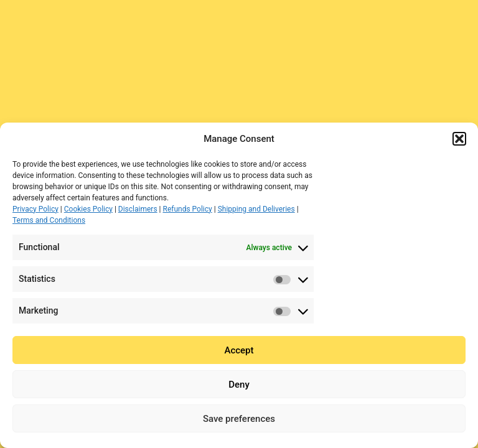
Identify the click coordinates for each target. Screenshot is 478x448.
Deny (239, 385)
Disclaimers (138, 209)
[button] (459, 139)
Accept (239, 350)
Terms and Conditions (49, 220)
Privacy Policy (35, 209)
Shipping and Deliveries (256, 209)
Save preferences (239, 419)
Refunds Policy (188, 209)
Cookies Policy (88, 209)
